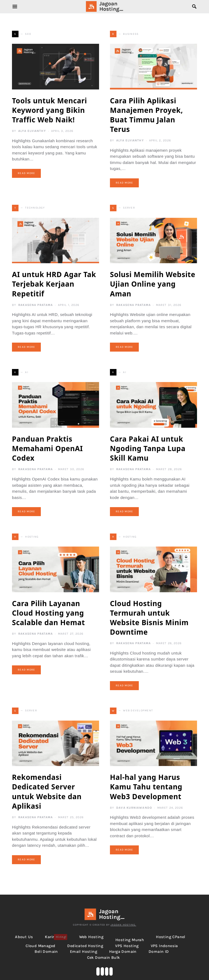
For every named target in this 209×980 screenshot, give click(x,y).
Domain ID (159, 952)
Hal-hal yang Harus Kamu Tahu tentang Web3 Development (146, 787)
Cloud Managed (40, 946)
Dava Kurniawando (134, 808)
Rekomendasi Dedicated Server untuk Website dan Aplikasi (47, 791)
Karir (56, 937)
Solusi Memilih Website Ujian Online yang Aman (153, 284)
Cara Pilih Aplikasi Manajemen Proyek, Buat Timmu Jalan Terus (146, 115)
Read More (26, 173)
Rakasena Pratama (36, 305)
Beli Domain (46, 952)
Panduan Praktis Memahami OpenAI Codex (47, 448)
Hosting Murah (130, 940)
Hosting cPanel (171, 937)
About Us (24, 937)
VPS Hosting (127, 946)
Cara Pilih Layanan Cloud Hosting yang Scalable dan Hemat (48, 613)
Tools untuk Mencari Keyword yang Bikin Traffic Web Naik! (50, 110)
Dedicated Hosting (85, 946)
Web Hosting (91, 937)
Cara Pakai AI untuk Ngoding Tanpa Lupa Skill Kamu (148, 448)
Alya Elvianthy (32, 131)
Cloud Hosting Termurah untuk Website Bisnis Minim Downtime (149, 618)
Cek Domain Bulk (104, 958)
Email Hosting (84, 952)
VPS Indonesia (164, 946)
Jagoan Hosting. (123, 925)
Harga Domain (123, 952)
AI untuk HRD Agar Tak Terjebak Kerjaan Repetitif (54, 284)
